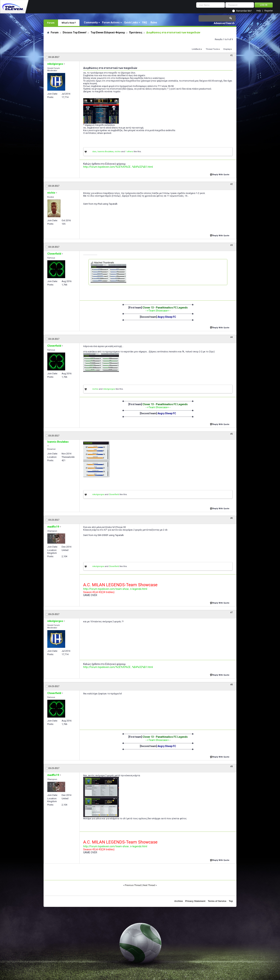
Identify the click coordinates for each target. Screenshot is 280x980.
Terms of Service (217, 901)
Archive (179, 901)
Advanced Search (224, 23)
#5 (232, 434)
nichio (118, 152)
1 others (129, 152)
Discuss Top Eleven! (75, 32)
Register (269, 11)
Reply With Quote (220, 174)
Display (227, 49)
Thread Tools (212, 49)
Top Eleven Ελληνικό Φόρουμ (108, 32)
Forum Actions (111, 22)
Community (91, 22)
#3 (232, 245)
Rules (154, 22)
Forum (51, 23)
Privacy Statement (195, 901)
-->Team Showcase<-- (158, 311)
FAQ (145, 22)
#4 (232, 337)
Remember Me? (244, 11)
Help (259, 11)
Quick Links (131, 22)
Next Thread (149, 885)
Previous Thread (133, 885)
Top (231, 901)
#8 (232, 685)
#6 (232, 518)
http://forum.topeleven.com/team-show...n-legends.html (115, 589)
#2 (232, 184)
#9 (232, 766)
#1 (232, 55)
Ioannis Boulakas (106, 152)
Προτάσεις (136, 32)
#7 (232, 612)
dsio (94, 152)
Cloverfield (114, 494)
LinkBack (196, 49)
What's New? (69, 23)
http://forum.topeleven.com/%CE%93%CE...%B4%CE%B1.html (118, 167)
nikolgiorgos (109, 389)
